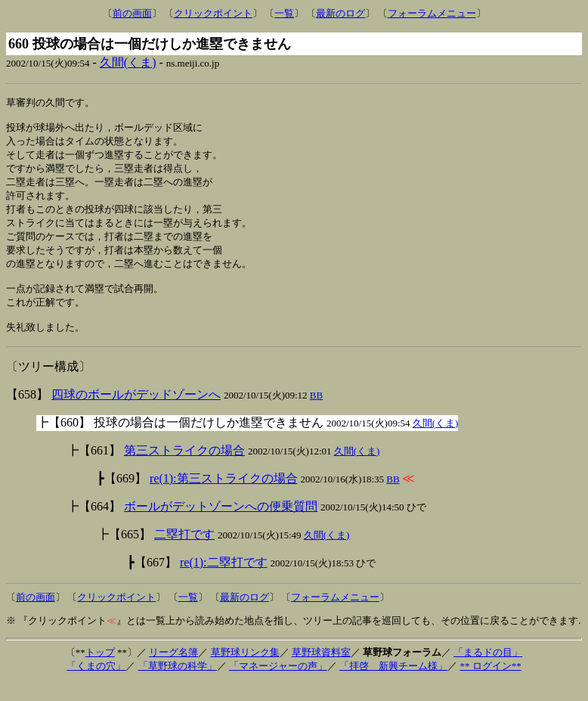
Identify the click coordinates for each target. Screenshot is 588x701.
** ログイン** (490, 684)
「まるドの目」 (488, 670)
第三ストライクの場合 (184, 468)
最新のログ (340, 13)
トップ (100, 670)
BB (316, 413)
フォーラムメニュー (432, 13)
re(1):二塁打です (224, 580)
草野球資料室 (321, 670)
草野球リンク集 (245, 670)
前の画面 (132, 13)
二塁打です (184, 552)
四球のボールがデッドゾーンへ (136, 413)
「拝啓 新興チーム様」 (393, 684)
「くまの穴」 (96, 684)
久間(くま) (128, 62)
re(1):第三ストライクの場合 (224, 496)
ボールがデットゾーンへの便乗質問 (221, 524)
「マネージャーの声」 (278, 684)
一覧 (284, 13)
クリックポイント (213, 13)
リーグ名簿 (173, 670)
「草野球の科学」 (178, 684)
